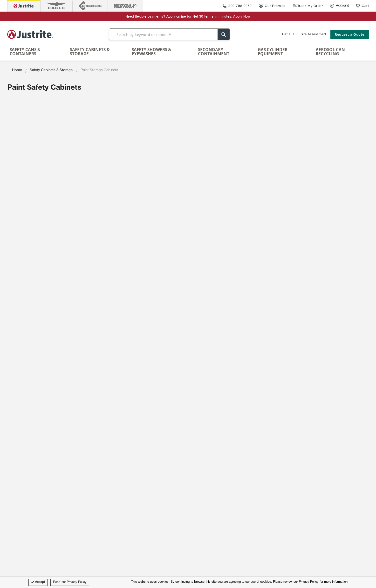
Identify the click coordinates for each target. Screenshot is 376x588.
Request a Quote (350, 34)
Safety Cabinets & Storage (51, 70)
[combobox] (169, 34)
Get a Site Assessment (304, 35)
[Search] (224, 34)
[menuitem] (38, 52)
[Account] (339, 6)
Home (17, 70)
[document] (188, 582)
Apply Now (242, 17)
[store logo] (30, 34)
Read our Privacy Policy (70, 582)
